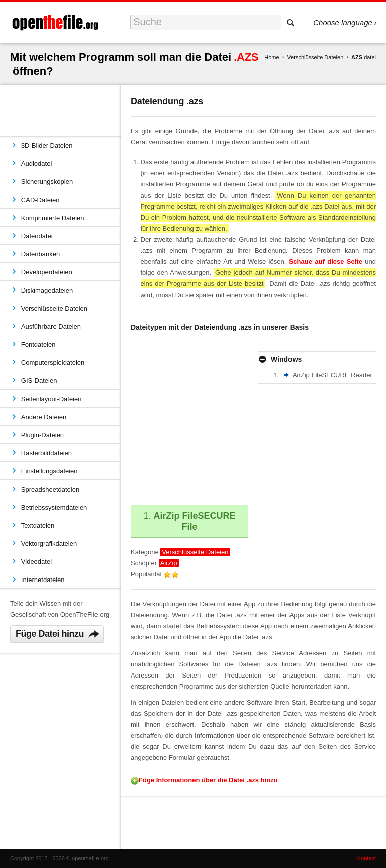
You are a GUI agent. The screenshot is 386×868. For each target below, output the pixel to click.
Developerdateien (47, 272)
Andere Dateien (44, 417)
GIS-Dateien (39, 381)
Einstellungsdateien (50, 471)
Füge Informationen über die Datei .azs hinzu (208, 780)
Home (272, 57)
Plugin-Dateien (42, 435)
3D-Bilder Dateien (47, 146)
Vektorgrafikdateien (49, 544)
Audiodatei (36, 164)
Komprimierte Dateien (53, 218)
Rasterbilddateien (46, 453)
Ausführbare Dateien (51, 326)
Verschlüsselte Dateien (315, 57)
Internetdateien (43, 580)
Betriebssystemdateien (54, 507)
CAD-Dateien (40, 200)
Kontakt (367, 858)
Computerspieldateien (53, 363)
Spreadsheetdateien (50, 489)
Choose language (343, 22)
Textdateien (38, 525)
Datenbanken (40, 254)
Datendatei (37, 236)
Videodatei (36, 562)
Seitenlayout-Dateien (52, 399)
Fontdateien (38, 345)
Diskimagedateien (47, 290)
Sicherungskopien (47, 182)
